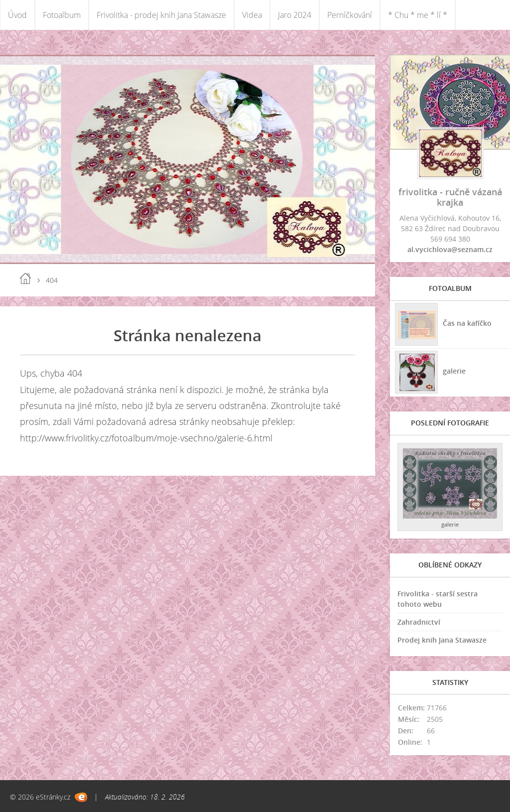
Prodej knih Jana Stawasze (442, 640)
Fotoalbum (62, 15)
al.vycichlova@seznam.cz (450, 249)
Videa (252, 15)
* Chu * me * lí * (418, 15)
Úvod (17, 15)
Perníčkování (350, 15)
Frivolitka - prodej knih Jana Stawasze (161, 15)
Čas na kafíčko (467, 323)
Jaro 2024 (295, 15)
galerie (454, 371)
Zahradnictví (419, 622)
